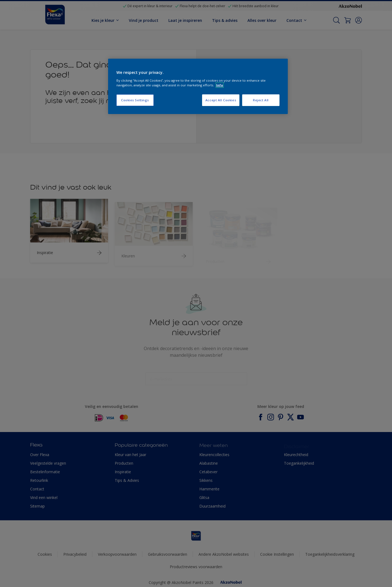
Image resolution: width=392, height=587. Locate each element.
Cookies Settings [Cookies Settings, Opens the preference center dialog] (135, 100)
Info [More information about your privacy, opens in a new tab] (220, 85)
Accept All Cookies (221, 100)
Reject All (261, 100)
